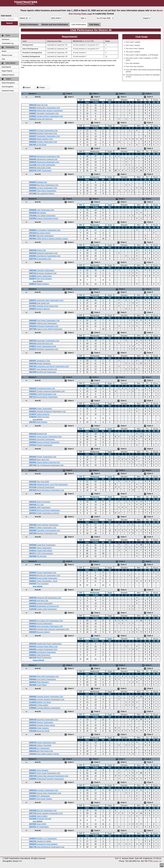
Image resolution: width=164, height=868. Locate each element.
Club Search (6, 16)
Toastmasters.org (7, 43)
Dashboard (5, 39)
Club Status (94, 25)
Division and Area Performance (55, 25)
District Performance (29, 25)
